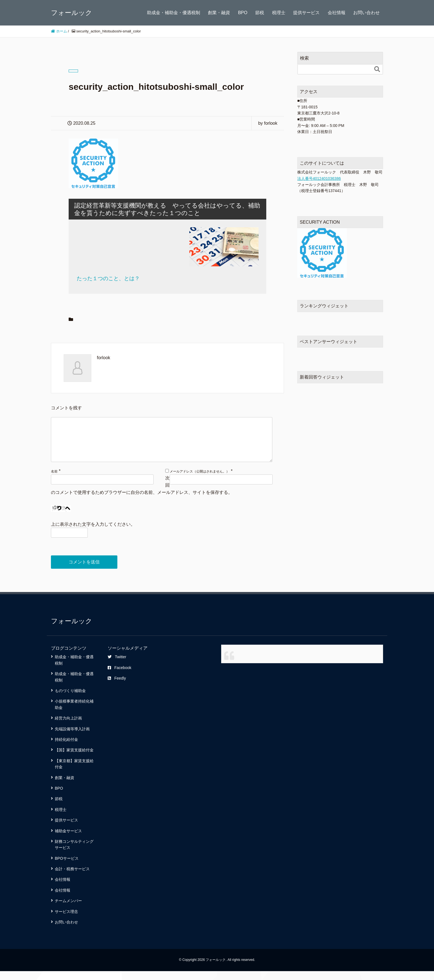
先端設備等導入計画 (72, 738)
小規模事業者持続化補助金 (74, 713)
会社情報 (337, 13)
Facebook (119, 677)
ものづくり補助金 (70, 700)
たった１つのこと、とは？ (108, 278)
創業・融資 (219, 13)
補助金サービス (68, 840)
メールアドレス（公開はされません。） (200, 480)
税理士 (279, 13)
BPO (243, 13)
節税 (260, 13)
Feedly (117, 687)
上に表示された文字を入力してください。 (93, 533)
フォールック (72, 13)
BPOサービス (67, 867)
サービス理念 (66, 920)
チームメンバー (68, 910)
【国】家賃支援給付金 (74, 759)
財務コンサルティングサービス (74, 853)
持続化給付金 (66, 748)
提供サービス (306, 13)
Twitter (117, 666)
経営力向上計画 (68, 727)
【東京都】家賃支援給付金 (74, 773)
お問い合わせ (366, 13)
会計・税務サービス (72, 878)
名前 (54, 480)
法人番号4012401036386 (319, 178)
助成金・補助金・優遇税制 (174, 13)
